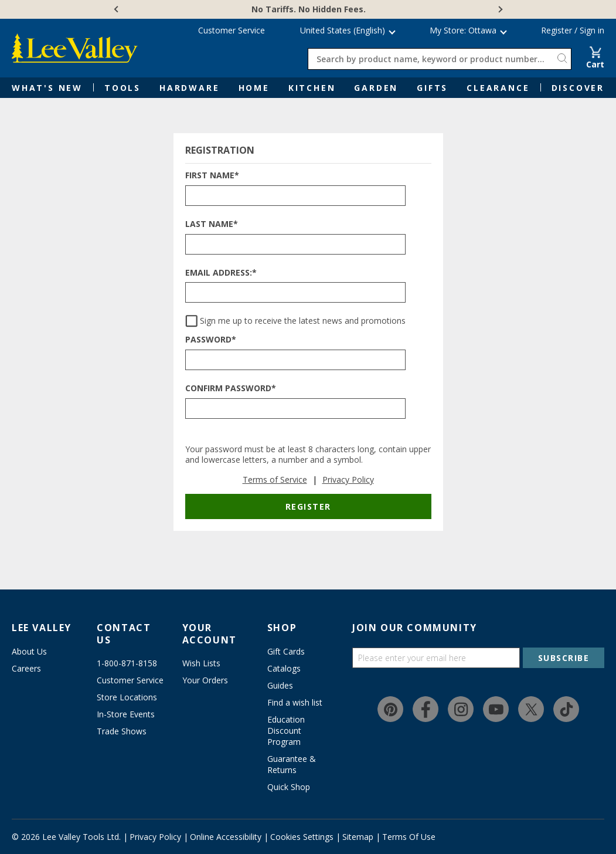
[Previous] (117, 9)
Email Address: (221, 273)
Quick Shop (289, 787)
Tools (122, 88)
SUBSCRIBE (564, 658)
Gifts (432, 88)
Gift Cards (286, 651)
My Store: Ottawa (463, 30)
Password (211, 340)
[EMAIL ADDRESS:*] (295, 292)
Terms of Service (275, 479)
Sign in (592, 30)
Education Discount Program (286, 731)
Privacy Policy (348, 479)
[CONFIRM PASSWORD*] (295, 409)
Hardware (189, 88)
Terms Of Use (409, 837)
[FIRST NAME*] (295, 196)
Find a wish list (295, 702)
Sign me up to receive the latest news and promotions (303, 321)
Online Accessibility (226, 837)
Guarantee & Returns (292, 764)
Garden (376, 88)
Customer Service (232, 30)
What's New (47, 88)
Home (254, 88)
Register (557, 30)
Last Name (212, 224)
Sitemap (358, 837)
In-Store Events (126, 714)
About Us (29, 651)
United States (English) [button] (343, 30)
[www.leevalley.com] (75, 48)
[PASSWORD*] (295, 360)
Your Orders (205, 680)
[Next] (499, 9)
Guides (280, 685)
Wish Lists (201, 663)
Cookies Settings (302, 837)
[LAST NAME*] (295, 244)
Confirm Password (231, 389)
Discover (578, 88)
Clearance (498, 88)
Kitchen (312, 88)
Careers (26, 668)
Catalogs (284, 668)
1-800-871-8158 (127, 663)
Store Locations (127, 697)
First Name (212, 176)
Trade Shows (122, 731)
